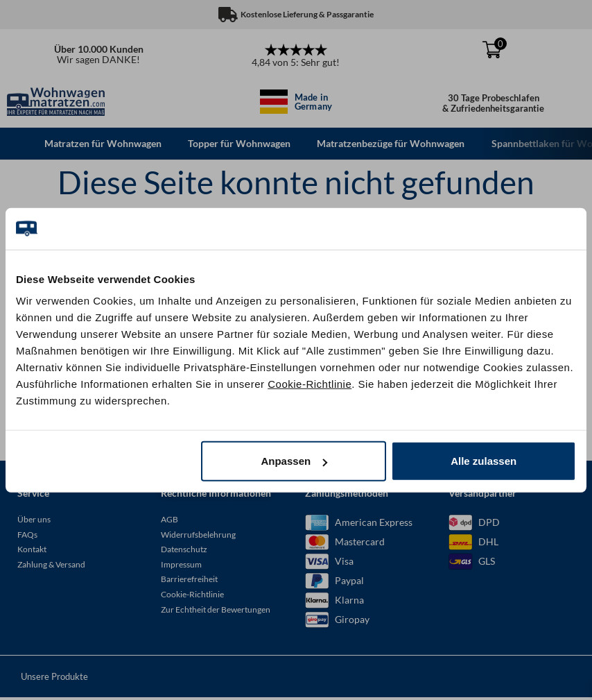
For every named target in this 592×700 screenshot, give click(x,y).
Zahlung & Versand (51, 566)
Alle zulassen (484, 461)
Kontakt (32, 551)
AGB (169, 521)
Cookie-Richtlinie (310, 384)
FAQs (27, 536)
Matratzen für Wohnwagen (104, 143)
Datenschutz (184, 551)
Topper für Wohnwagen (241, 143)
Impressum (181, 566)
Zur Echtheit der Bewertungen (216, 611)
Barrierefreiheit (189, 581)
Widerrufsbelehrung (198, 536)
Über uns (34, 521)
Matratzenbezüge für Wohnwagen (394, 143)
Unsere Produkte (54, 678)
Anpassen (294, 461)
